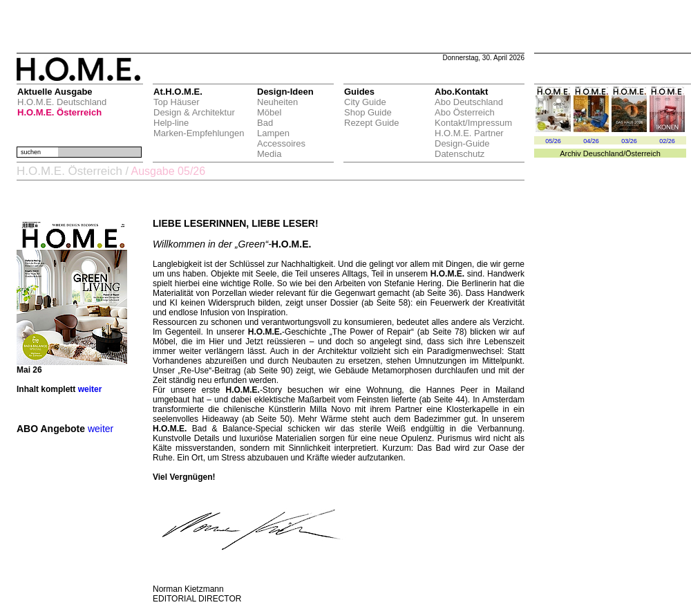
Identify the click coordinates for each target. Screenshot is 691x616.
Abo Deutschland (469, 102)
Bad (265, 123)
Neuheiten (277, 102)
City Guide (365, 102)
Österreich (643, 153)
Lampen (273, 133)
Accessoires (281, 143)
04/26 (591, 141)
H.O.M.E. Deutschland (62, 102)
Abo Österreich (465, 112)
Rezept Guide (372, 123)
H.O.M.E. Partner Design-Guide (469, 138)
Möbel (269, 112)
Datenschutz (460, 154)
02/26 (667, 141)
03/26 (629, 141)
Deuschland (603, 153)
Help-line (171, 123)
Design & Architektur (194, 112)
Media (269, 154)
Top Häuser (176, 102)
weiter (90, 389)
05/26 (553, 141)
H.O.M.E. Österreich (59, 112)
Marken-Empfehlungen (199, 133)
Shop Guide (368, 112)
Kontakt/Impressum (473, 123)
